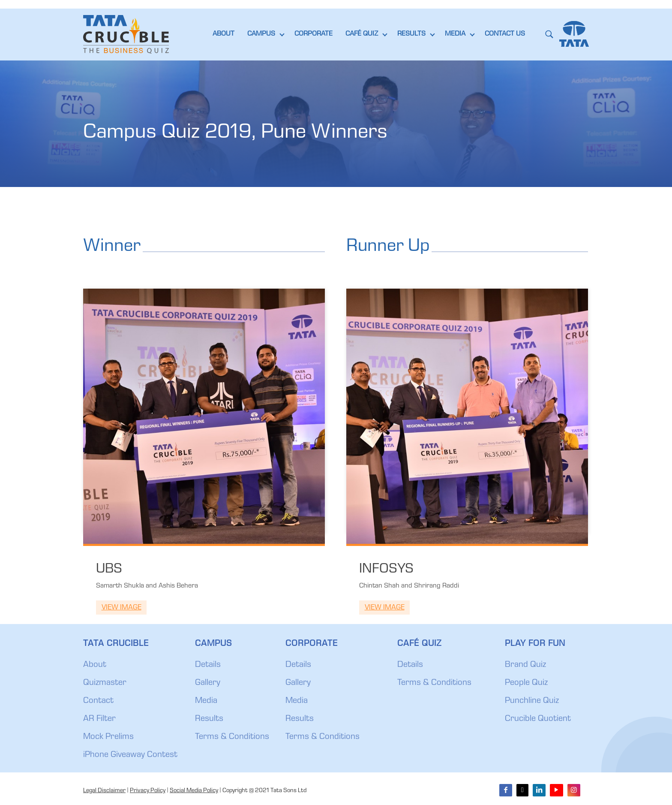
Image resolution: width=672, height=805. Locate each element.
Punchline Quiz (532, 701)
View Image (121, 608)
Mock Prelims (108, 737)
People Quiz (526, 683)
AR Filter (99, 719)
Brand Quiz (525, 665)
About (95, 665)
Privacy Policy (148, 791)
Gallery (208, 683)
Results (209, 719)
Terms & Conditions (232, 737)
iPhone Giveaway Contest (130, 755)
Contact (98, 701)
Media (206, 701)
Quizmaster (105, 683)
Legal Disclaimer (104, 791)
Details (208, 665)
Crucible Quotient (538, 719)
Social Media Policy (194, 791)
